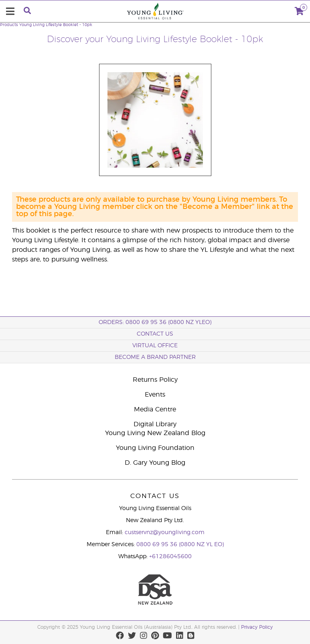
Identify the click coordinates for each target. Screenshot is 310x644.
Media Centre (155, 409)
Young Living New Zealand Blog (155, 433)
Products (9, 25)
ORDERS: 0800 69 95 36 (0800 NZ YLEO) (155, 322)
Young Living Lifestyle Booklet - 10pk (56, 25)
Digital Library (155, 424)
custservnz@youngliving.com (165, 533)
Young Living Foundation (155, 448)
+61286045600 (170, 557)
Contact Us (155, 334)
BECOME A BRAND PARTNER (155, 357)
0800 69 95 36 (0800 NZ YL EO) (180, 545)
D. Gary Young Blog (155, 463)
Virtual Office (155, 346)
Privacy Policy (257, 627)
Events (155, 395)
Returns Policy (155, 380)
